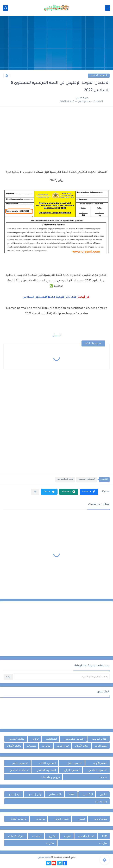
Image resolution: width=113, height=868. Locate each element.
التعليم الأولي (100, 763)
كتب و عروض (62, 819)
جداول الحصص (17, 739)
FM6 (105, 836)
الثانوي (104, 794)
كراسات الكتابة (19, 819)
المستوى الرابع (72, 770)
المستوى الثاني (20, 763)
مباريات (103, 843)
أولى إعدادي (35, 794)
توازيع (36, 739)
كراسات (41, 819)
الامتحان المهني (87, 836)
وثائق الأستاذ (14, 746)
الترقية (68, 836)
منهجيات (32, 746)
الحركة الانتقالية (17, 836)
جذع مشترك (101, 801)
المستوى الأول (75, 763)
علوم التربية (63, 746)
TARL (72, 794)
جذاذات (103, 777)
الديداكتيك (51, 739)
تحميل (57, 336)
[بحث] (5, 8)
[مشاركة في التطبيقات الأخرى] (35, 492)
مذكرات (46, 746)
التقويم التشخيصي (74, 739)
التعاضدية (37, 836)
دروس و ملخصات (50, 777)
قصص (82, 819)
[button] (89, 492)
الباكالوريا (88, 794)
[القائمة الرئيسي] (108, 8)
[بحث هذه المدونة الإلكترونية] (62, 677)
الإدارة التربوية (100, 739)
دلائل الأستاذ (82, 746)
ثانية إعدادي (15, 794)
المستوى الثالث (48, 763)
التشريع (53, 836)
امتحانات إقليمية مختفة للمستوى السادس (50, 297)
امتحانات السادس (65, 479)
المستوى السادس (99, 76)
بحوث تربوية (101, 819)
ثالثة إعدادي (55, 794)
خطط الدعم (101, 746)
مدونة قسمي (44, 857)
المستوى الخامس (98, 770)
